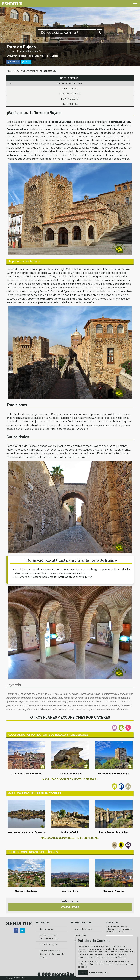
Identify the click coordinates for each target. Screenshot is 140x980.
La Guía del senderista (84, 929)
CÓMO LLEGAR (70, 907)
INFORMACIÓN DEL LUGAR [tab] (70, 83)
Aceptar (83, 973)
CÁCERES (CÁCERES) (30, 71)
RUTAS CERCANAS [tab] (70, 99)
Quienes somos (46, 929)
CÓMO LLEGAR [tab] (70, 89)
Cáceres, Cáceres (17, 51)
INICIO (17, 71)
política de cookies (118, 962)
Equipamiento (80, 935)
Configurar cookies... (99, 973)
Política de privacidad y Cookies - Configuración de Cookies (52, 954)
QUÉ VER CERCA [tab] (70, 104)
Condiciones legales (48, 945)
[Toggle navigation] (135, 3)
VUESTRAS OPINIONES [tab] (70, 94)
